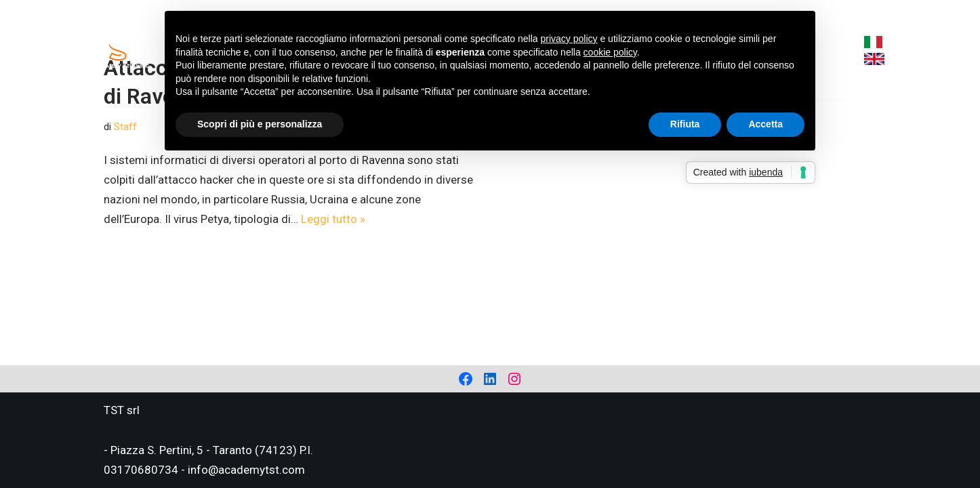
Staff (125, 127)
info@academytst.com (246, 470)
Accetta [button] (765, 124)
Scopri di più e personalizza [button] (260, 124)
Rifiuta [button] (685, 124)
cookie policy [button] (610, 52)
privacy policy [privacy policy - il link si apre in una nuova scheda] (569, 39)
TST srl (122, 410)
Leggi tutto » (333, 219)
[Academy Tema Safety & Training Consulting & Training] (119, 50)
